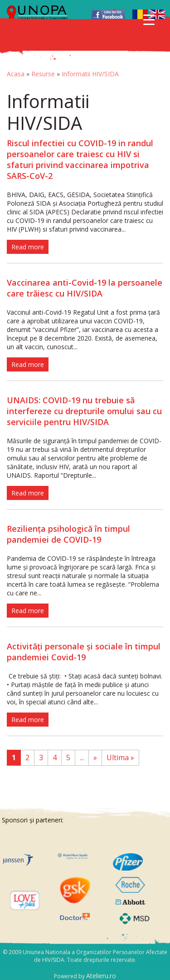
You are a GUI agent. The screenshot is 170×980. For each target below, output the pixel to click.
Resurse (43, 74)
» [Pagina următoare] (95, 757)
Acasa (16, 74)
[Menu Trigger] (149, 19)
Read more (28, 247)
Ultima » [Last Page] (120, 757)
